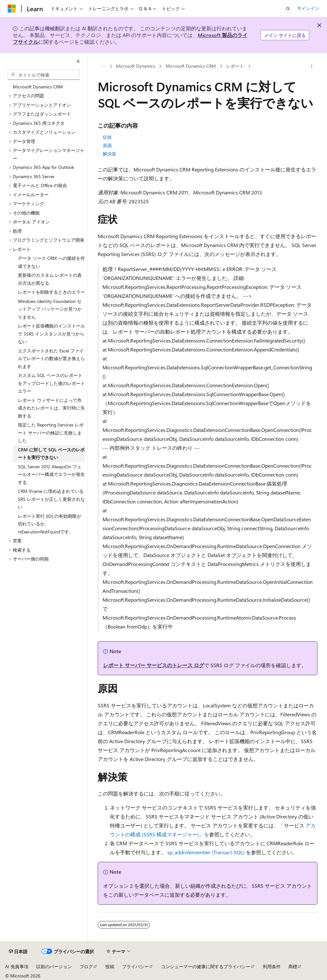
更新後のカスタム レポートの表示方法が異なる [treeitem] (50, 279)
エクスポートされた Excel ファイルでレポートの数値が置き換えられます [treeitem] (51, 358)
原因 (107, 145)
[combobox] (44, 75)
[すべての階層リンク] (103, 66)
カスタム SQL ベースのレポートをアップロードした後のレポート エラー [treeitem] (51, 383)
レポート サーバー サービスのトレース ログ (154, 665)
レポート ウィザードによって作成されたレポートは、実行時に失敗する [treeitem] (51, 408)
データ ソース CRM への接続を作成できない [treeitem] (51, 262)
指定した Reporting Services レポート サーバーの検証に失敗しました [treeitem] (51, 433)
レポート (235, 66)
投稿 (110, 966)
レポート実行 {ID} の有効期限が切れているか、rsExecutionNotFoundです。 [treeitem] (49, 524)
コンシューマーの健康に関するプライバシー (206, 966)
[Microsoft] (12, 9)
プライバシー (135, 966)
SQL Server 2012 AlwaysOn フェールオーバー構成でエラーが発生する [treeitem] (51, 474)
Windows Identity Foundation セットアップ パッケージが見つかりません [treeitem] (50, 309)
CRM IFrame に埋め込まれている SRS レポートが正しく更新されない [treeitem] (51, 499)
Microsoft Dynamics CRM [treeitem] (38, 87)
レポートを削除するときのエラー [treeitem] (51, 292)
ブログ (86, 966)
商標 (293, 966)
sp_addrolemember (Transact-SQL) (206, 852)
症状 (107, 137)
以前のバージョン (54, 966)
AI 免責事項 (17, 966)
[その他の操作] (312, 66)
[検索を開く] (288, 9)
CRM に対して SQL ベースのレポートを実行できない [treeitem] (51, 454)
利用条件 (272, 966)
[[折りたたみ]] (78, 61)
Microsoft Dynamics (136, 66)
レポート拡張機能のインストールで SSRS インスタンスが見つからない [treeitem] (51, 334)
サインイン (308, 8)
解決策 (110, 154)
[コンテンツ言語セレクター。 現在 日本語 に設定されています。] (18, 952)
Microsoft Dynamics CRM (191, 66)
